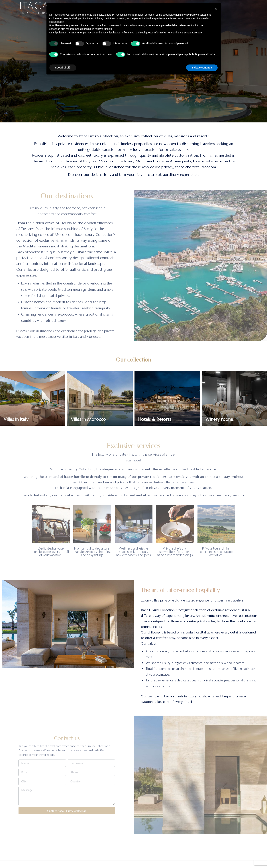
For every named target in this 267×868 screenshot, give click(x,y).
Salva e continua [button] (202, 68)
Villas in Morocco (88, 419)
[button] (216, 9)
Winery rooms (219, 419)
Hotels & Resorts (155, 419)
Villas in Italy (16, 419)
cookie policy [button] (57, 22)
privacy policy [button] (189, 15)
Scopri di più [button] (63, 68)
